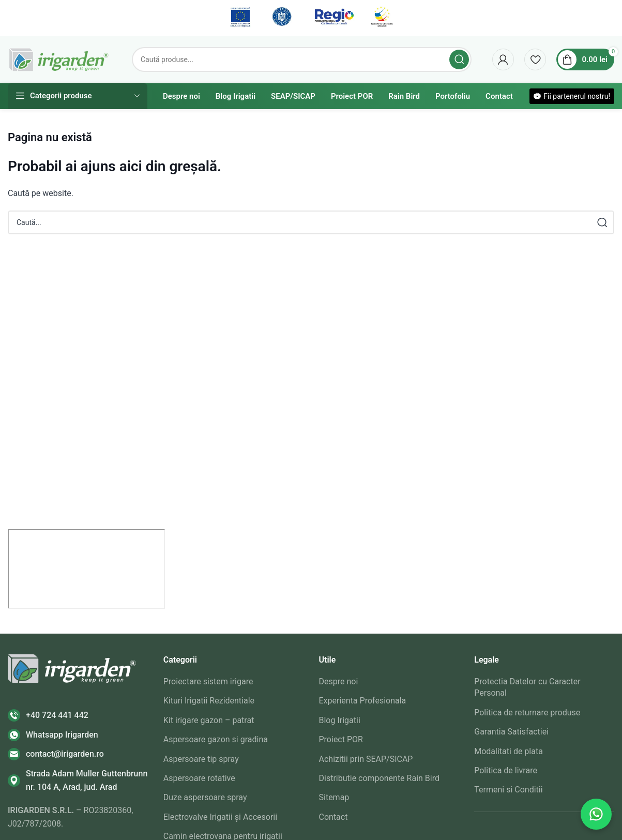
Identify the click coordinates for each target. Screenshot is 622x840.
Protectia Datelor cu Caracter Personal (527, 687)
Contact (333, 817)
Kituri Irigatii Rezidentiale (209, 701)
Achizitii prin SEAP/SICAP (366, 759)
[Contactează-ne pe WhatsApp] (596, 814)
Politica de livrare (506, 770)
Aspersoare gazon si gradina (216, 739)
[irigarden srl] (86, 569)
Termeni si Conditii (508, 790)
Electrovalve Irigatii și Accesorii (220, 817)
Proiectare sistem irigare (208, 681)
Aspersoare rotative (199, 778)
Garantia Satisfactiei (511, 732)
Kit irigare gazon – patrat (209, 720)
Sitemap (334, 797)
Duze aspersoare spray (205, 797)
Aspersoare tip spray (201, 759)
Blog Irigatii (340, 720)
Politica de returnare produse (527, 712)
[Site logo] (59, 59)
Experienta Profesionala (363, 701)
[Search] (302, 59)
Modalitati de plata (509, 751)
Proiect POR (341, 739)
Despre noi (339, 681)
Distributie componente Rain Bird (379, 778)
